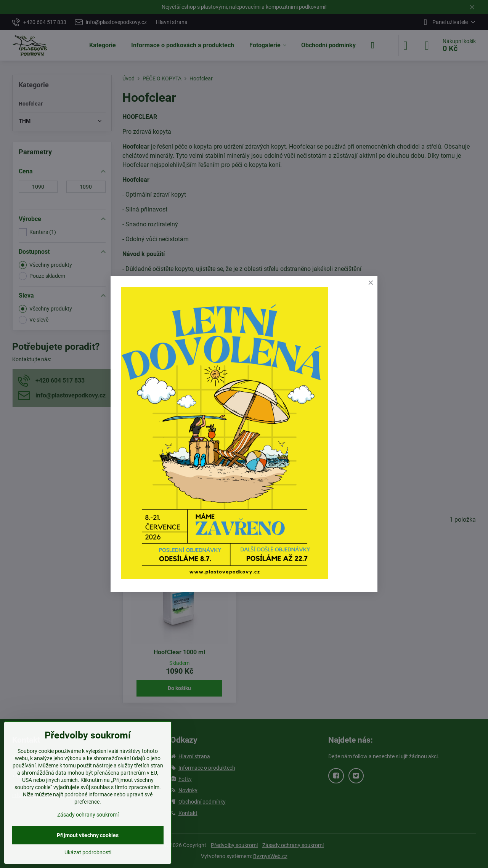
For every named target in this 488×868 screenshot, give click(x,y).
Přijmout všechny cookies (88, 835)
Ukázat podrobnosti (88, 852)
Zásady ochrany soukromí (88, 815)
